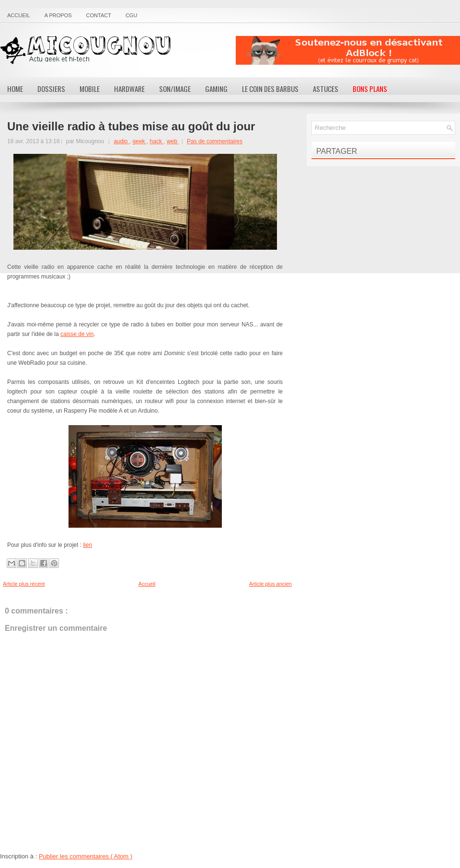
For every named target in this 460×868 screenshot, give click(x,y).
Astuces (326, 89)
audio (121, 141)
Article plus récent (24, 584)
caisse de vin (77, 334)
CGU (131, 15)
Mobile (90, 89)
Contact (99, 15)
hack (157, 141)
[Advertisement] (348, 50)
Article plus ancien (270, 584)
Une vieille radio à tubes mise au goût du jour (131, 127)
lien (87, 545)
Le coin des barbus (270, 89)
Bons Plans (370, 89)
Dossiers (51, 89)
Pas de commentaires (215, 141)
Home (15, 89)
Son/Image (175, 89)
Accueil (19, 15)
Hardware (129, 89)
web (173, 141)
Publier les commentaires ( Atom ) (86, 856)
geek (140, 141)
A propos (58, 15)
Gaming (216, 89)
